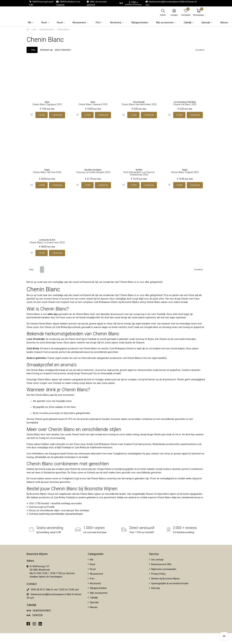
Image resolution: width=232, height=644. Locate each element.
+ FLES (42, 115)
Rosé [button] (44, 23)
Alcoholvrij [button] (116, 23)
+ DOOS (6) (57, 115)
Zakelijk (93, 597)
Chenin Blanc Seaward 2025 (93, 105)
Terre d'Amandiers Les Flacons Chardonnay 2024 (139, 173)
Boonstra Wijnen (37, 554)
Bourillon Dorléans (93, 170)
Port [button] (98, 23)
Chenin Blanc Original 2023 (185, 172)
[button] (199, 12)
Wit (34, 29)
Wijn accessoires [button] (165, 23)
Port (92, 578)
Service (154, 554)
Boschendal (139, 102)
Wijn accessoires (98, 593)
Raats (47, 170)
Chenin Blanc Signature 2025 (47, 105)
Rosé (92, 564)
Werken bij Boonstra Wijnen (165, 578)
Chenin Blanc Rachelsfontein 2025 (139, 105)
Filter (32, 50)
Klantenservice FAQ (161, 564)
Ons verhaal (157, 559)
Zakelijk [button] (188, 23)
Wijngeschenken (140, 23)
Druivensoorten (47, 29)
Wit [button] (30, 23)
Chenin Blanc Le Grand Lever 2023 (47, 242)
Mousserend (96, 574)
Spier (47, 102)
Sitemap (155, 588)
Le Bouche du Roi (47, 240)
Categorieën (96, 554)
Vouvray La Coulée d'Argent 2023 (93, 172)
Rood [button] (60, 23)
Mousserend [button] (79, 23)
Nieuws (224, 23)
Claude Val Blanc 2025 (185, 105)
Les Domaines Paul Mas (185, 102)
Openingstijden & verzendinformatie (169, 583)
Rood (92, 569)
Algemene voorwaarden (163, 569)
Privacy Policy (158, 574)
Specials (94, 602)
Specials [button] (206, 23)
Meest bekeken (63, 50)
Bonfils (139, 170)
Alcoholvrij (95, 583)
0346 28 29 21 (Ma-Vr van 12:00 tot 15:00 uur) (55, 589)
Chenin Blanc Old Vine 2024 (47, 172)
